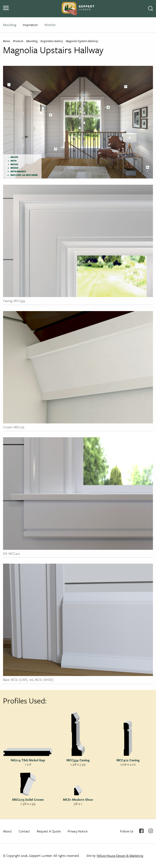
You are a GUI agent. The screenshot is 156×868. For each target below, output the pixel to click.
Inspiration (30, 25)
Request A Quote (49, 831)
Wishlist (50, 25)
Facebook (141, 831)
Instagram (151, 831)
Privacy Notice (78, 831)
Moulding (10, 25)
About (7, 831)
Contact (24, 831)
